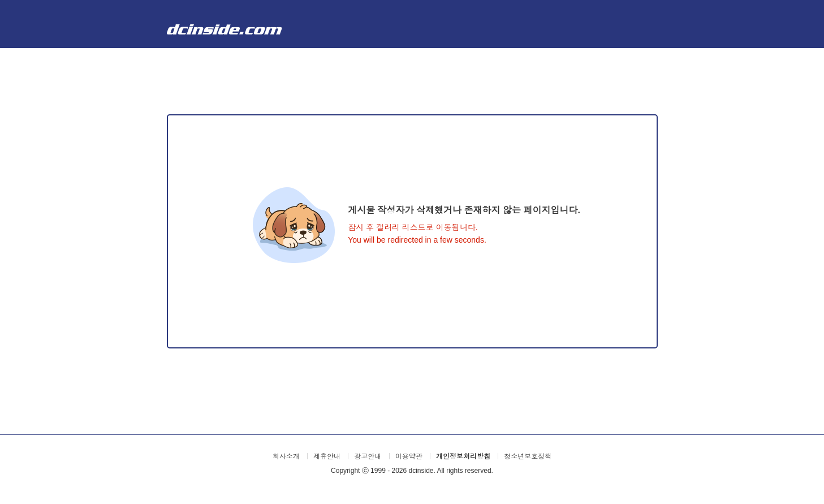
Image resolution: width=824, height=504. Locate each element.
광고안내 (368, 456)
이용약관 (409, 456)
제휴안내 (327, 456)
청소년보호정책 (528, 456)
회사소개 (286, 456)
